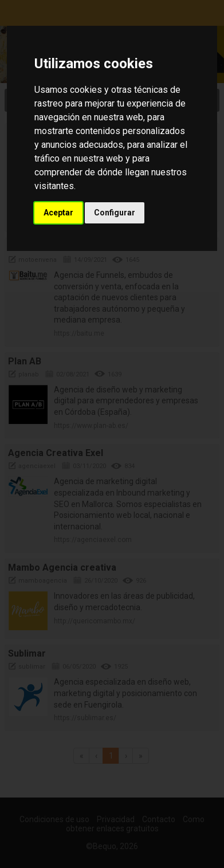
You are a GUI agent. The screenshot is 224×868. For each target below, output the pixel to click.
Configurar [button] (115, 213)
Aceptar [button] (58, 213)
